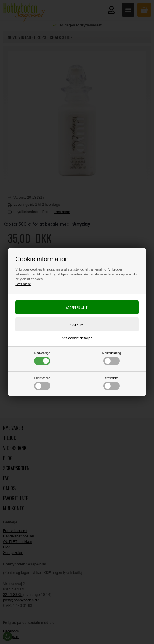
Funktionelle (42, 383)
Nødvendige (42, 358)
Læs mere (23, 284)
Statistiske (112, 383)
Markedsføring (112, 358)
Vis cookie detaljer (77, 338)
